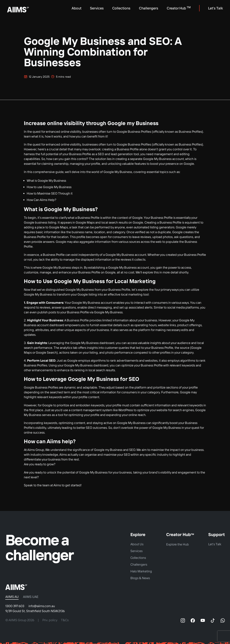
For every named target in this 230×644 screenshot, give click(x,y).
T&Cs (65, 620)
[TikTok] (213, 620)
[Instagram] (183, 620)
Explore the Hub (178, 544)
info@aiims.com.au (42, 606)
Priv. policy (50, 620)
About (77, 8)
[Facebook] (193, 620)
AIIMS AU (12, 597)
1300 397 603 (15, 606)
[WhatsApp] (223, 620)
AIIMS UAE (31, 597)
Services (97, 8)
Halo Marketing (141, 571)
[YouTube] (203, 620)
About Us (137, 544)
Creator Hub (179, 8)
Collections (121, 8)
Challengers (149, 8)
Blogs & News (140, 578)
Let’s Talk (215, 8)
